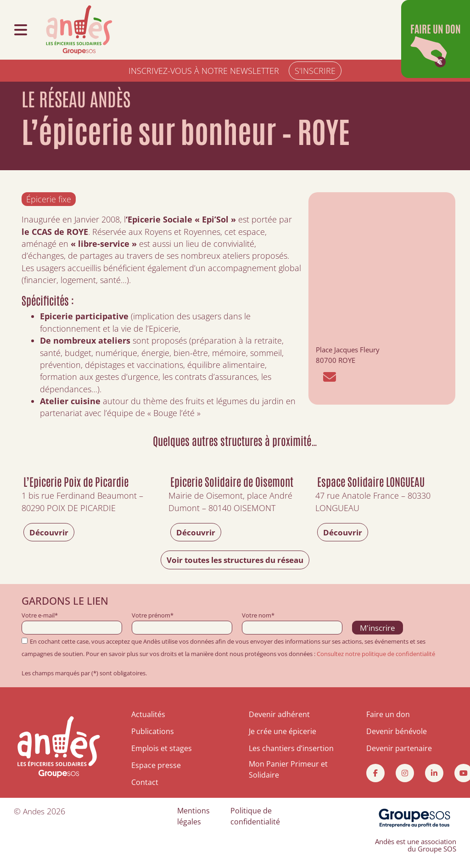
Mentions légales (193, 815)
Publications (153, 731)
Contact (145, 781)
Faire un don (388, 715)
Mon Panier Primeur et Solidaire (288, 769)
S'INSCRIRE (315, 71)
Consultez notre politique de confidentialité (376, 654)
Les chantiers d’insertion (291, 748)
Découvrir (50, 532)
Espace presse (156, 765)
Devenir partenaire (399, 748)
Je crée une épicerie (283, 731)
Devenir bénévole (397, 731)
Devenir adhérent (279, 715)
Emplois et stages (162, 748)
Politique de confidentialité (255, 815)
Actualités (148, 715)
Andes (35, 810)
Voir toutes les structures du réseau (235, 560)
